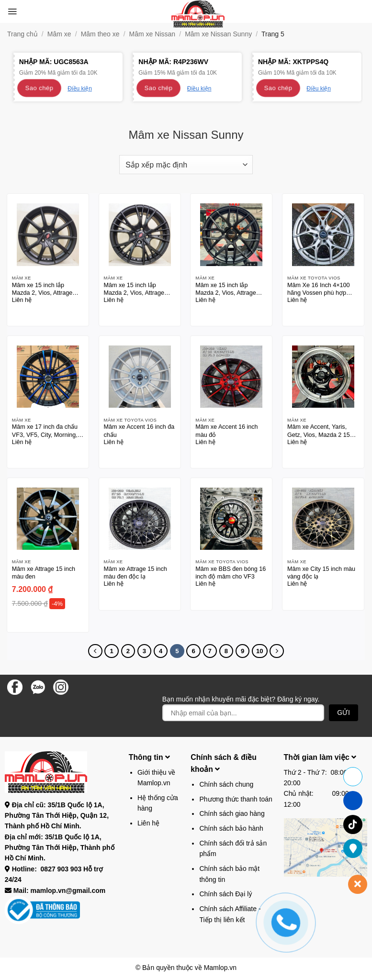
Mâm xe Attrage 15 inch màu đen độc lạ (135, 573)
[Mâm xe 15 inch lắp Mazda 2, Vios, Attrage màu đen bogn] (231, 234)
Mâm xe (59, 34)
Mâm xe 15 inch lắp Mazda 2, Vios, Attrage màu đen (42, 289)
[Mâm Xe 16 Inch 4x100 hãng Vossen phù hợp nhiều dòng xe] (323, 234)
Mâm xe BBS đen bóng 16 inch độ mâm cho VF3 (231, 573)
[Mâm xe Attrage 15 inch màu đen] (48, 519)
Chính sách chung (226, 784)
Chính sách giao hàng (232, 813)
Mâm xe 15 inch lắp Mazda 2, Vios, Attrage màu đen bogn (225, 289)
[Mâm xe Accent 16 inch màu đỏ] (231, 377)
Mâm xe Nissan (152, 34)
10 (260, 651)
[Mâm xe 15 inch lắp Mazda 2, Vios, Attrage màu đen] (48, 234)
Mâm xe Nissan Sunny (218, 34)
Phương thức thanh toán (236, 799)
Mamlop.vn (220, 968)
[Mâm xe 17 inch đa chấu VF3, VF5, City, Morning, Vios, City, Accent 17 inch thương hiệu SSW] (48, 377)
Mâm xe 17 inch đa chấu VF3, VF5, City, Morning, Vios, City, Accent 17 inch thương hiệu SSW (46, 431)
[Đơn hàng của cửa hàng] (186, 165)
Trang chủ (23, 34)
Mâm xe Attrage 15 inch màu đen (44, 573)
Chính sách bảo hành (231, 828)
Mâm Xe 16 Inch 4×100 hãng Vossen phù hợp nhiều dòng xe (319, 289)
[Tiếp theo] (276, 651)
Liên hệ (148, 823)
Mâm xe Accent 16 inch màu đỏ (226, 431)
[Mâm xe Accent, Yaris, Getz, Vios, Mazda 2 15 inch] (323, 377)
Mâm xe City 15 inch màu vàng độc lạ (321, 573)
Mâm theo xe (100, 34)
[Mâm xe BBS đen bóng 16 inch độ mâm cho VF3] (231, 519)
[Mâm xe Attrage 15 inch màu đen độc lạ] (140, 519)
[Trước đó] (95, 651)
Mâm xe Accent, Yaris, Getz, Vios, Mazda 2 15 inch (319, 431)
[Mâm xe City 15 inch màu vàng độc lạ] (323, 519)
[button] (12, 11)
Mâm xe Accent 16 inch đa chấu (139, 431)
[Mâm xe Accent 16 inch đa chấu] (140, 377)
